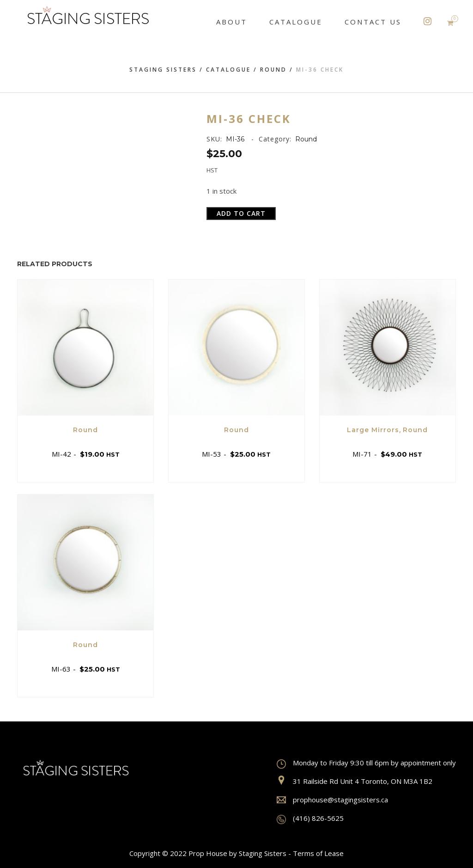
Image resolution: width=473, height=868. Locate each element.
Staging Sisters (163, 70)
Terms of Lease (318, 853)
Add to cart (241, 213)
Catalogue (228, 70)
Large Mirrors (373, 430)
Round (273, 70)
